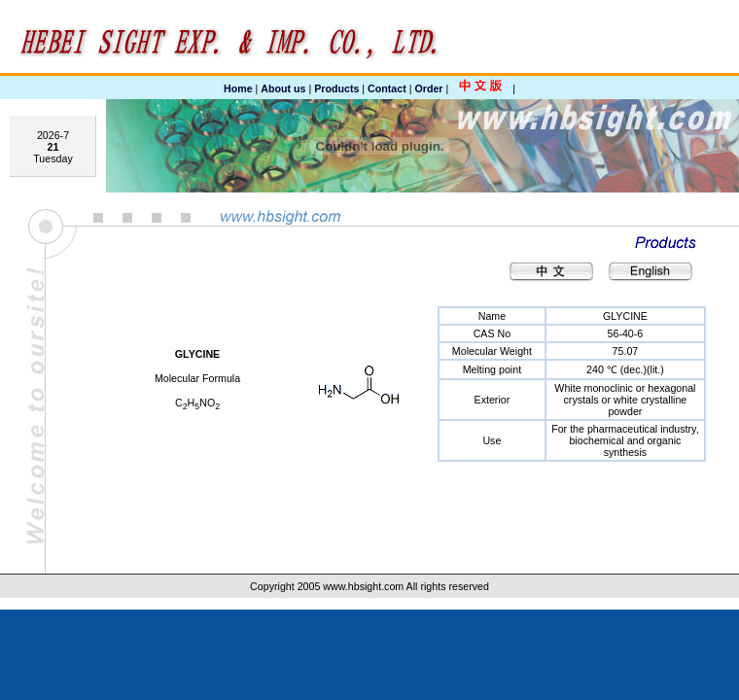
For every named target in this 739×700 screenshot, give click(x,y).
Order (428, 88)
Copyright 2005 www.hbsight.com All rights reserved (369, 586)
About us (283, 88)
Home (238, 88)
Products (336, 88)
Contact (387, 88)
